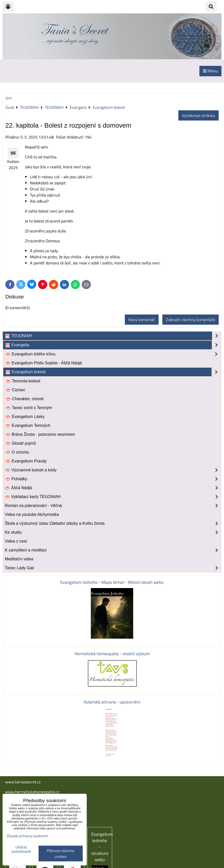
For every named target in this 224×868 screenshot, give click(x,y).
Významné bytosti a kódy (113, 470)
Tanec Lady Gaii (113, 568)
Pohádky (113, 479)
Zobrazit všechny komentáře (191, 320)
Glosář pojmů (21, 443)
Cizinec (15, 390)
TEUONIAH (113, 336)
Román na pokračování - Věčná (113, 506)
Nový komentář (142, 320)
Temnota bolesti (23, 381)
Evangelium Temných (28, 426)
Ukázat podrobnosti (21, 849)
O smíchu (17, 452)
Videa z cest (16, 541)
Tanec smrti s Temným (29, 408)
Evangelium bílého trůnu (113, 354)
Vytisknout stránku (199, 115)
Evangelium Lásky (25, 417)
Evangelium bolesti (113, 372)
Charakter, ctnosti (25, 399)
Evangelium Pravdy (26, 461)
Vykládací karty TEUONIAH (113, 497)
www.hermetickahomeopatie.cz (32, 792)
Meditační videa (19, 559)
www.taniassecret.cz (23, 782)
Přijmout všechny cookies (61, 854)
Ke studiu (113, 532)
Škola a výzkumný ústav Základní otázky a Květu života (113, 523)
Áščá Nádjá (113, 488)
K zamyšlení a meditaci (113, 550)
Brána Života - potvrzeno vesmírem (40, 435)
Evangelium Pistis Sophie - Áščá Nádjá (44, 363)
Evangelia (113, 345)
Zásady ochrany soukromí (27, 836)
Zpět (9, 98)
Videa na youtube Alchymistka (32, 514)
